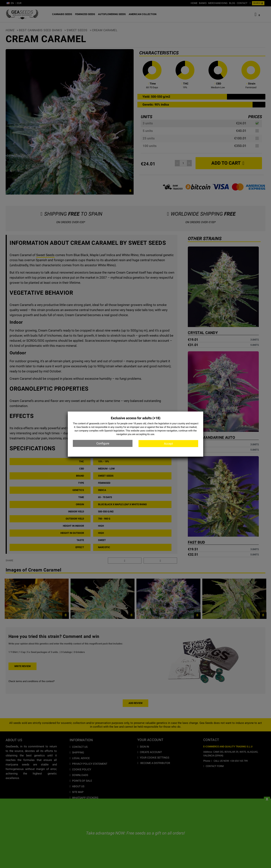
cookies (150, 431)
